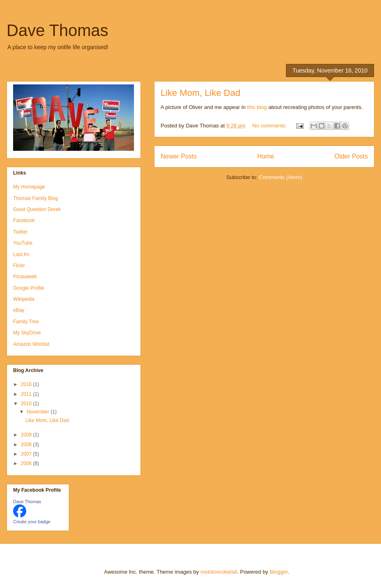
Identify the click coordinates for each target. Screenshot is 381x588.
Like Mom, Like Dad (200, 93)
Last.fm (21, 254)
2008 (27, 445)
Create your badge (32, 522)
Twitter (20, 232)
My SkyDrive (27, 333)
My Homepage (29, 187)
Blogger (279, 572)
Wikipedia (24, 299)
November (39, 412)
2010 (27, 404)
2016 (27, 384)
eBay (19, 310)
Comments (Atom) (280, 177)
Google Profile (29, 288)
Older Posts (351, 156)
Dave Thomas (57, 30)
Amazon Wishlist (31, 344)
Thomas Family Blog (35, 198)
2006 (27, 463)
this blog (257, 107)
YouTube (23, 243)
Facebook (24, 220)
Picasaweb (25, 277)
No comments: (270, 126)
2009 (27, 435)
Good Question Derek (37, 209)
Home (266, 156)
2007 (27, 454)
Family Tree (26, 322)
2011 (27, 394)
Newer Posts (179, 156)
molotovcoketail (219, 572)
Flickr (19, 266)
